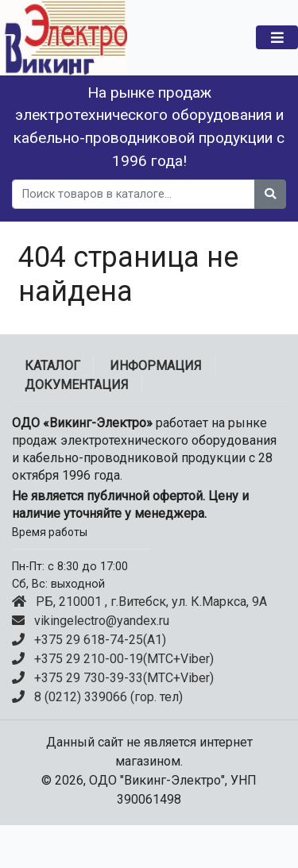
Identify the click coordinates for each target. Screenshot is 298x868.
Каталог (52, 366)
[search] (134, 194)
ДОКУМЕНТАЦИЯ (77, 385)
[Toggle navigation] (277, 37)
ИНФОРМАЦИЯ (156, 366)
